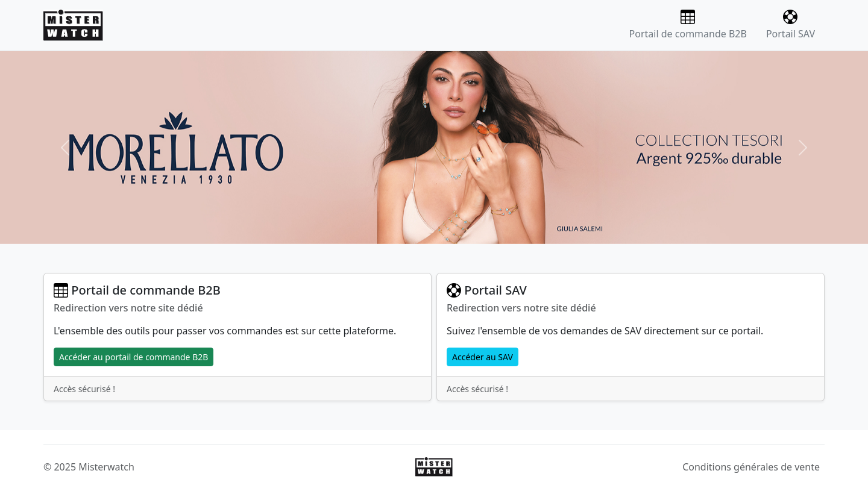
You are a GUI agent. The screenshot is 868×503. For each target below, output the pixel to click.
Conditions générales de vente (751, 467)
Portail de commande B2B (688, 25)
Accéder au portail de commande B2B (134, 357)
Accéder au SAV (483, 357)
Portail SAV (791, 25)
